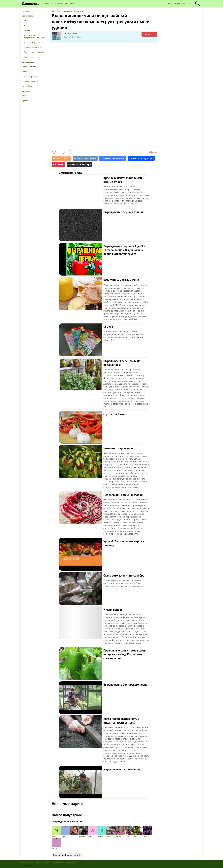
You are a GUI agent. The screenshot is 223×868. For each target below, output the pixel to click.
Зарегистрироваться (184, 4)
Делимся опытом (29, 67)
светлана (84, 832)
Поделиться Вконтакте (85, 158)
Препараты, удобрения (34, 52)
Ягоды (27, 25)
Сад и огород (28, 16)
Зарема (102, 832)
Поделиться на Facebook (113, 158)
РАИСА (111, 832)
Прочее (25, 101)
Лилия (138, 832)
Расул (65, 832)
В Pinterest (59, 164)
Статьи (25, 96)
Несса (147, 832)
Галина (56, 844)
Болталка (26, 91)
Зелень (27, 30)
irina (56, 832)
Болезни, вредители (33, 47)
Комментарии (61, 4)
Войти (170, 4)
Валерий (129, 832)
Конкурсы (26, 11)
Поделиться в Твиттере (79, 164)
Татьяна (120, 832)
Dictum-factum (71, 33)
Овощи (27, 21)
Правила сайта (27, 863)
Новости (26, 72)
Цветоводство (28, 62)
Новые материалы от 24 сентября (68, 11)
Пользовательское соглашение (64, 863)
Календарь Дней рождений (67, 855)
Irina (75, 832)
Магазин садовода (30, 81)
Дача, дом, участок (30, 76)
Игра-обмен (27, 86)
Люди (72, 4)
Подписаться (149, 34)
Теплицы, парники (32, 43)
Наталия (93, 832)
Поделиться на (141, 158)
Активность (47, 4)
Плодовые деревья (32, 57)
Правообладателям (42, 863)
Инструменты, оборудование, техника (34, 36)
